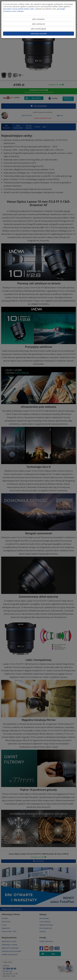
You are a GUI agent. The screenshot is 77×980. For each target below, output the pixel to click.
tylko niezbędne (38, 19)
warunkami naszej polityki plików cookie (19, 9)
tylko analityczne (39, 24)
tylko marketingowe (38, 29)
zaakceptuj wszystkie (39, 34)
